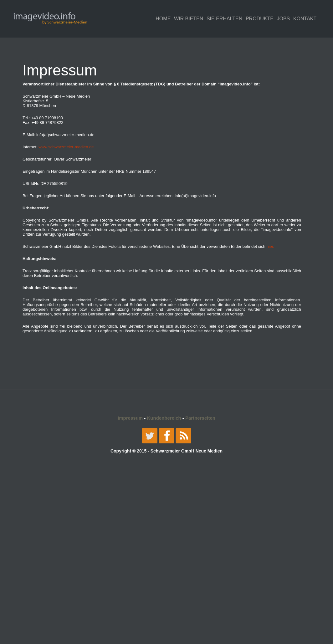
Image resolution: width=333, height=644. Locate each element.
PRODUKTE (260, 19)
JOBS (283, 19)
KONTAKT (305, 19)
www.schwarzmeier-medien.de (66, 147)
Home (163, 19)
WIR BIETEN (189, 19)
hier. (270, 246)
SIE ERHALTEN (224, 19)
